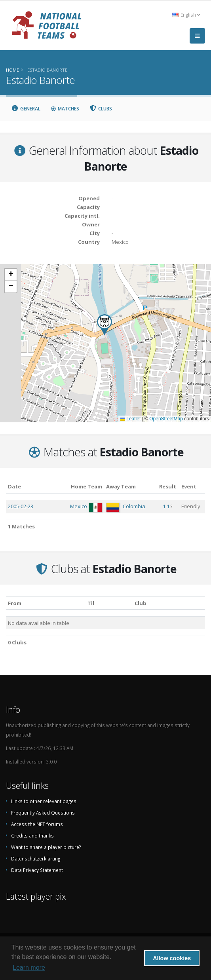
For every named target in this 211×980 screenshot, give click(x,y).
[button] (105, 325)
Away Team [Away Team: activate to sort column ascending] (121, 486)
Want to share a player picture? (46, 847)
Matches (65, 109)
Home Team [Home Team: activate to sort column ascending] (86, 486)
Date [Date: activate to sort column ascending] (14, 486)
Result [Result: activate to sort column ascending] (168, 486)
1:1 (166, 506)
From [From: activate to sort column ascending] (15, 603)
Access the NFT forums (37, 824)
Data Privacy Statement (37, 870)
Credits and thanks (32, 836)
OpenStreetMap (166, 419)
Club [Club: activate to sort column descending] (141, 603)
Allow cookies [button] (172, 958)
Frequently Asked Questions (43, 813)
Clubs (101, 109)
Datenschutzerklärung (36, 858)
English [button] (186, 15)
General (26, 109)
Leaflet (130, 419)
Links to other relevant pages (44, 801)
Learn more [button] (29, 968)
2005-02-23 (21, 506)
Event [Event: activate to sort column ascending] (189, 486)
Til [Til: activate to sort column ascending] (91, 603)
